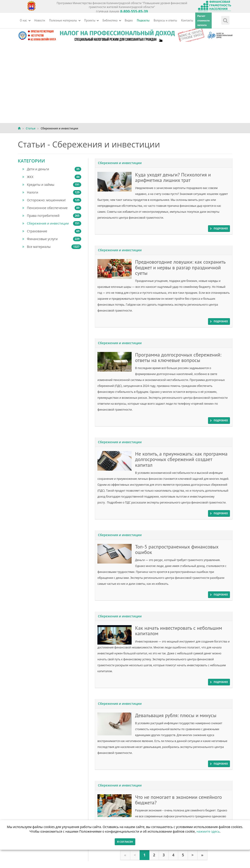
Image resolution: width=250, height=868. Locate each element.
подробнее (219, 228)
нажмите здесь (208, 831)
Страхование (52, 231)
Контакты (187, 20)
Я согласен (125, 842)
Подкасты (143, 20)
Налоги (52, 192)
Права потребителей (52, 216)
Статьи (31, 128)
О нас (25, 20)
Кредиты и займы (52, 185)
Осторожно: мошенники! (52, 200)
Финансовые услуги (52, 239)
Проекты (92, 20)
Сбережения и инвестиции (52, 223)
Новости (40, 20)
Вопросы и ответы (165, 20)
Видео (129, 20)
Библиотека (112, 20)
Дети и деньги (52, 169)
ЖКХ (52, 177)
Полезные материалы (65, 20)
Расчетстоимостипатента (203, 20)
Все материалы (52, 247)
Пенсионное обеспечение (52, 208)
